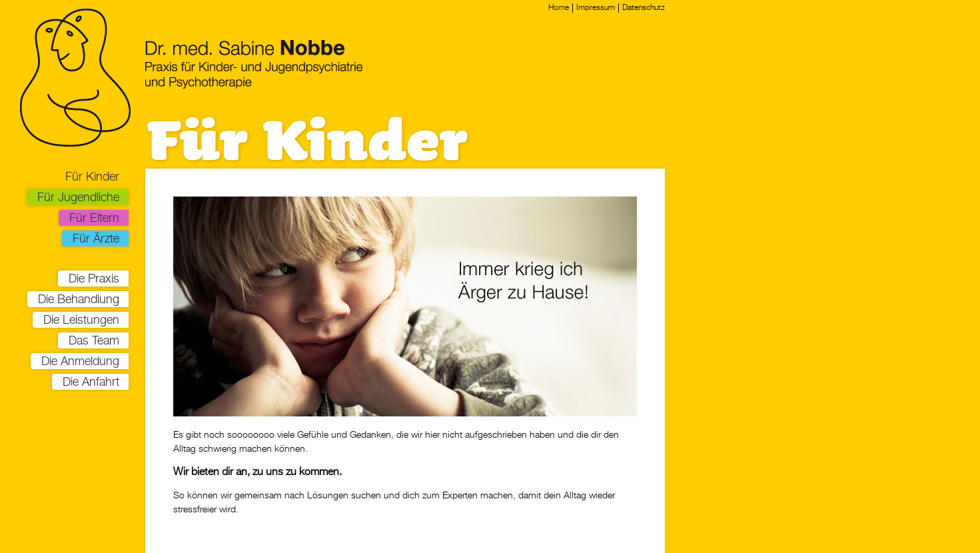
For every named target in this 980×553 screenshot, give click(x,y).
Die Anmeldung (80, 362)
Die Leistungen (81, 320)
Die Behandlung (79, 300)
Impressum (596, 8)
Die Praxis (94, 279)
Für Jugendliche (78, 198)
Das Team (94, 341)
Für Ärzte (96, 239)
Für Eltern (94, 219)
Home (559, 8)
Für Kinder (92, 177)
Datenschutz (644, 8)
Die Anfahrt (91, 382)
